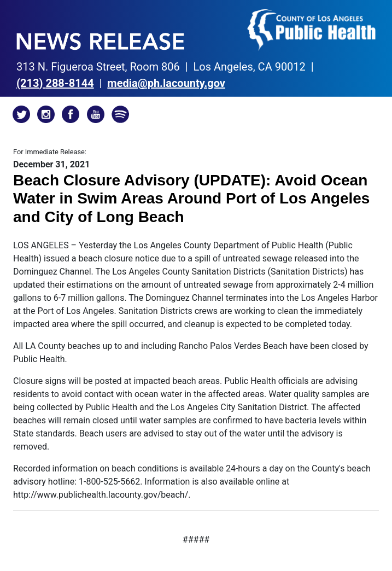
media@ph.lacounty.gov (166, 83)
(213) (55, 83)
